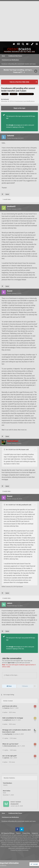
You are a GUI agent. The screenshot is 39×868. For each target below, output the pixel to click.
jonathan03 (11, 206)
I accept (34, 864)
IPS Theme (4, 833)
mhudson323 (14, 804)
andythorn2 (8, 720)
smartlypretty (8, 734)
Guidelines (3, 865)
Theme (18, 833)
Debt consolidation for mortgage (13, 718)
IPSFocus (12, 833)
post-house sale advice (10, 706)
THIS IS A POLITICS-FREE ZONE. (19, 82)
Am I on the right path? (10, 756)
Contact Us (35, 833)
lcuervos (7, 708)
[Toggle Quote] (5, 449)
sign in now (11, 663)
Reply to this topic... (11, 675)
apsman (7, 758)
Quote (7, 194)
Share (9, 686)
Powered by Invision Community (19, 850)
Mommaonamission (10, 746)
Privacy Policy (26, 833)
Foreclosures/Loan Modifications (25, 101)
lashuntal (6, 99)
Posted (15, 138)
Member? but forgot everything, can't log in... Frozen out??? (18, 71)
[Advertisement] (19, 21)
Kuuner (10, 291)
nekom (10, 603)
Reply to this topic (20, 108)
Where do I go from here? (10, 744)
